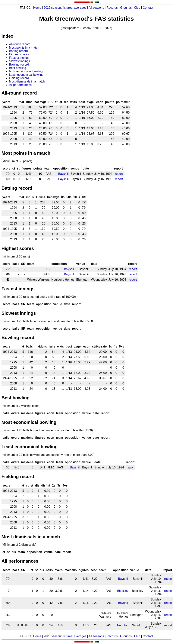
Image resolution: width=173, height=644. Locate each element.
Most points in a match (24, 48)
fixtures (68, 8)
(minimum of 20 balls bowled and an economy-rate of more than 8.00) (48, 455)
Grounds (126, 8)
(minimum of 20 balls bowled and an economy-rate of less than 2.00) (47, 430)
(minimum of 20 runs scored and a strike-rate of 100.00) (39, 297)
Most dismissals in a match (27, 81)
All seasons (96, 8)
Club (137, 8)
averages (80, 8)
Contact (148, 8)
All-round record (20, 44)
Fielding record (19, 78)
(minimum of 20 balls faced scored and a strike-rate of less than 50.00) (49, 321)
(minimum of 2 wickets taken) (21, 406)
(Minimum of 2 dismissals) (19, 545)
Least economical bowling (26, 75)
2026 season (52, 8)
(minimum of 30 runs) (16, 256)
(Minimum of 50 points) (17, 161)
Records (112, 8)
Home (37, 8)
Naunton (123, 625)
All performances (20, 85)
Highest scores (19, 54)
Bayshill (63, 174)
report (119, 174)
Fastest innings (19, 58)
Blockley (123, 591)
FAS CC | (27, 636)
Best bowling (18, 68)
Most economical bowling (26, 71)
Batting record (18, 51)
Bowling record (19, 65)
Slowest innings (19, 61)
